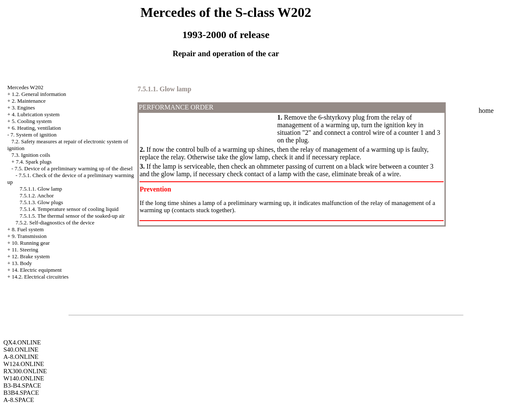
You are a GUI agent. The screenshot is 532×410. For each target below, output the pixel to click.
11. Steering (25, 250)
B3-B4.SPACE (22, 385)
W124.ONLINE (24, 364)
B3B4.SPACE (21, 393)
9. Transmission (29, 236)
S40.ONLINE (21, 350)
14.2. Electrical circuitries (40, 277)
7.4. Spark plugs (34, 162)
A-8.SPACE (19, 400)
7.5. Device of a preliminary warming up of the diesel (74, 168)
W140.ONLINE (24, 378)
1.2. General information (39, 94)
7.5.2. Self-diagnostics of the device (55, 223)
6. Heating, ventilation (36, 128)
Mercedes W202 (25, 87)
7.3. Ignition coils (31, 155)
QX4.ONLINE (22, 342)
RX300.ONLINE (25, 371)
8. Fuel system (28, 229)
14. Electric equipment (37, 270)
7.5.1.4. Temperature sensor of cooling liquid (69, 209)
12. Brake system (31, 256)
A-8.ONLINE (21, 357)
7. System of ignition (34, 135)
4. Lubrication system (36, 114)
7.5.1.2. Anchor (37, 195)
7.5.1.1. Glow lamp (41, 189)
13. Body (22, 263)
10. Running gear (31, 243)
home (486, 111)
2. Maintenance (29, 101)
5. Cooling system (32, 121)
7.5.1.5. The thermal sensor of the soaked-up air (72, 216)
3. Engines (23, 108)
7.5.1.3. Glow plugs (41, 202)
